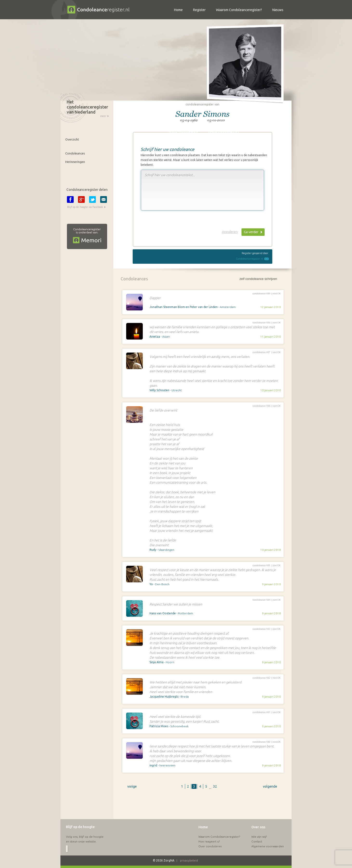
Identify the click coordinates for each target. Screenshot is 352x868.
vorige (132, 786)
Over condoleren (210, 846)
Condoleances (75, 153)
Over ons (258, 827)
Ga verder (251, 232)
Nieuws (278, 10)
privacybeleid (189, 860)
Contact (257, 841)
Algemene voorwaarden (268, 846)
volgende (270, 786)
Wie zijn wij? (259, 837)
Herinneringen (75, 162)
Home (203, 827)
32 (215, 786)
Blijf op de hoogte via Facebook (85, 207)
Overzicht (72, 139)
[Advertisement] (202, 807)
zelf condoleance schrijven (258, 279)
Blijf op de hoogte (80, 827)
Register (199, 10)
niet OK (277, 293)
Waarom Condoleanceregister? (219, 837)
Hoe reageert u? (209, 841)
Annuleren (230, 232)
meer (103, 116)
